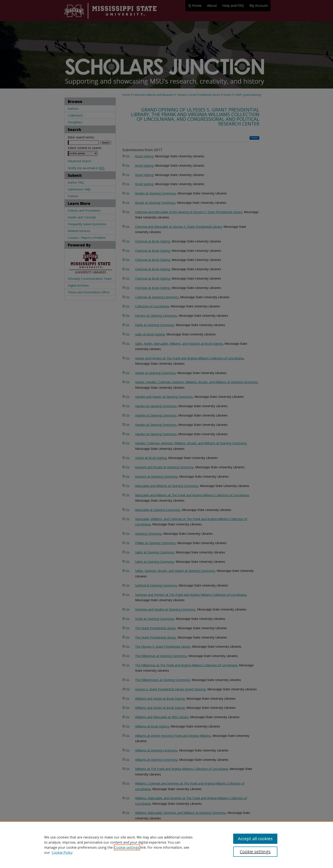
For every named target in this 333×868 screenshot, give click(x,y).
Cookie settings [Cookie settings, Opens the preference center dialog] (255, 852)
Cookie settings (127, 847)
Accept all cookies (255, 839)
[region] (166, 845)
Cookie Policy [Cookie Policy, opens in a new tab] (62, 853)
